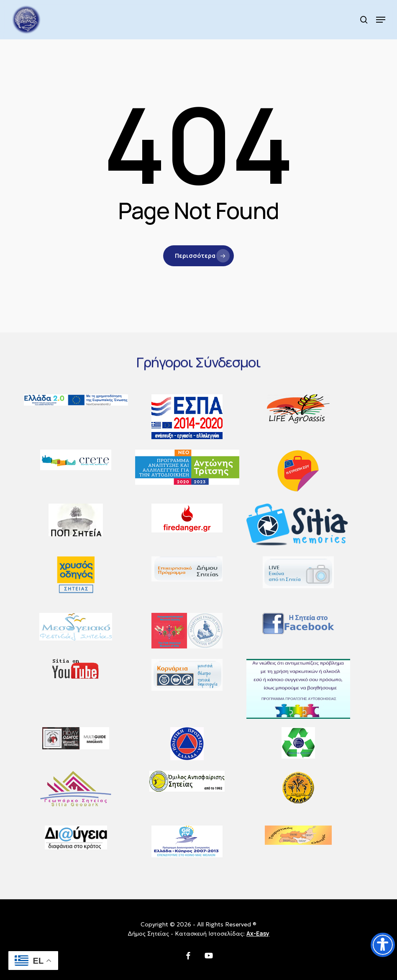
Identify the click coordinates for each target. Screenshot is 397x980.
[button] (381, 20)
